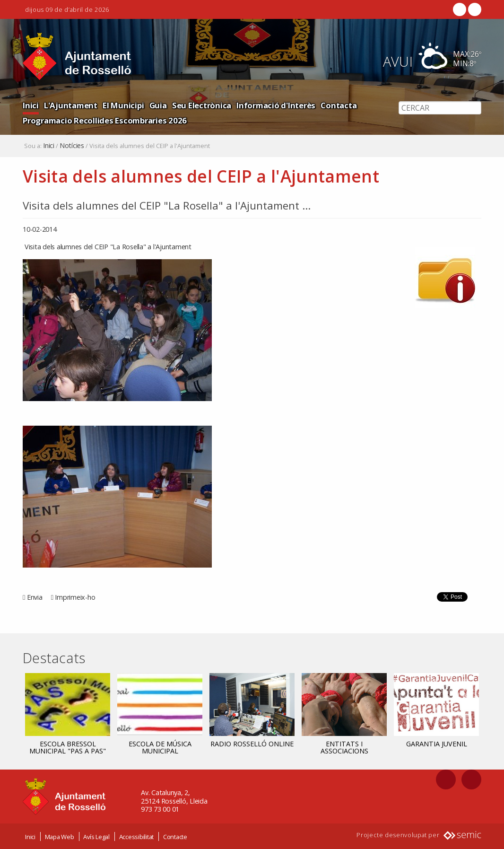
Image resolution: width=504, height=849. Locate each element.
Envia (35, 597)
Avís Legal (96, 836)
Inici (31, 105)
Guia (158, 105)
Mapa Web (60, 836)
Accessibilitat (137, 836)
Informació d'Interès (276, 105)
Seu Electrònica (202, 105)
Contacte (175, 836)
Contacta (339, 105)
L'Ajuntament (71, 105)
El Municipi (123, 105)
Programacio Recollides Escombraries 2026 (105, 120)
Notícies (72, 146)
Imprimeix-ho (75, 597)
